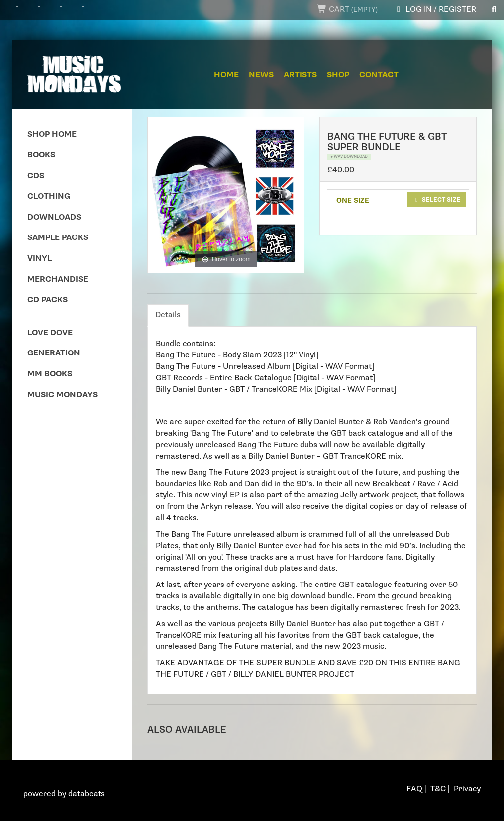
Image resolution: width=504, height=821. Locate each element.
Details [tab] (168, 315)
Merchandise (58, 280)
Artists (300, 75)
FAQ (414, 789)
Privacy (467, 789)
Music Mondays (62, 395)
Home (226, 75)
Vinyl (40, 259)
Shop (338, 75)
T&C (438, 789)
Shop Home (52, 135)
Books (41, 155)
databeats (87, 794)
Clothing (49, 196)
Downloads (54, 217)
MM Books (50, 374)
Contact (379, 75)
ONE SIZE (353, 200)
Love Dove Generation (54, 343)
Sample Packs (58, 238)
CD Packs (48, 300)
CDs (36, 176)
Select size (437, 200)
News (261, 75)
